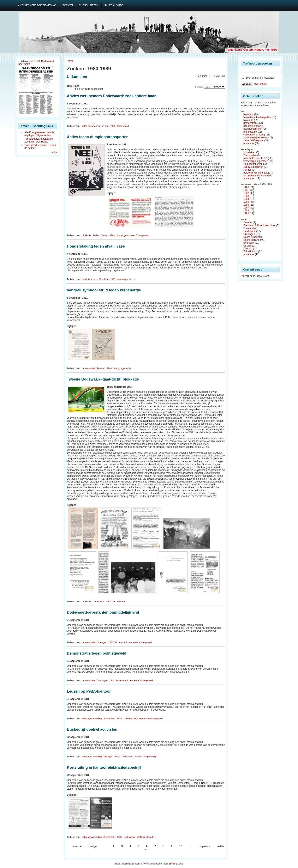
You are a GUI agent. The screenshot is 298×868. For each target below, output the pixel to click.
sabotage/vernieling (92, 718)
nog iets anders (90, 279)
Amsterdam (109, 718)
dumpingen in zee (126, 235)
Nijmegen (102, 642)
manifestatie (250, 132)
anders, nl (249, 143)
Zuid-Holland (250, 251)
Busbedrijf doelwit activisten (92, 729)
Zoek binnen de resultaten (258, 78)
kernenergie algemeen (256, 161)
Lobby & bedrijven (253, 167)
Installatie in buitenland (256, 176)
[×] (242, 276)
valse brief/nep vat (91, 126)
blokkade (87, 235)
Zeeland (101, 368)
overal (105, 126)
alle (255, 184)
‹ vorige (93, 846)
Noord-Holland (251, 240)
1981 (113, 126)
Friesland (248, 228)
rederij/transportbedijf (146, 757)
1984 (246, 199)
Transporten (142, 235)
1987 (246, 208)
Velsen (105, 235)
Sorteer (199, 87)
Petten (96, 235)
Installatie (249, 152)
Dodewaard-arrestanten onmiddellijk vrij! (103, 612)
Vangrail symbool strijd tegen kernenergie (104, 290)
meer (54, 152)
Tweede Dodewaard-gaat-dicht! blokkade (103, 379)
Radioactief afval (253, 164)
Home (70, 61)
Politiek (247, 170)
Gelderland (249, 231)
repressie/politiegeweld (140, 642)
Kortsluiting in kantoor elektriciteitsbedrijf (104, 767)
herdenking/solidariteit (255, 173)
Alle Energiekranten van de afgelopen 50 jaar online (39, 134)
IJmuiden (104, 279)
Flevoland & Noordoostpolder (259, 225)
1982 (246, 193)
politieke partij (131, 718)
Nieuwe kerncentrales (255, 158)
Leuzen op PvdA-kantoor (89, 691)
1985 (246, 202)
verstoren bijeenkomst (255, 138)
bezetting (248, 114)
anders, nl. (249, 178)
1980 (246, 187)
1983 (246, 196)
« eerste (77, 846)
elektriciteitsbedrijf (146, 837)
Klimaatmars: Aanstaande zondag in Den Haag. (39, 140)
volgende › (204, 846)
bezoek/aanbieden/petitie (257, 117)
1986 (246, 205)
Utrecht (247, 246)
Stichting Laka (176, 864)
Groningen (102, 680)
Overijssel (249, 243)
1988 (246, 211)
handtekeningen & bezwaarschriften (253, 127)
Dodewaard (123, 126)
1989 (246, 213)
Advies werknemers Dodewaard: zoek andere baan (112, 96)
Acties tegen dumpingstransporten (98, 137)
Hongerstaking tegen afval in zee (96, 246)
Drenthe (248, 223)
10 (181, 846)
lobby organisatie (122, 368)
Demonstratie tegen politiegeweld (97, 653)
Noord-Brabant (252, 237)
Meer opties (260, 84)
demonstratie (89, 368)
